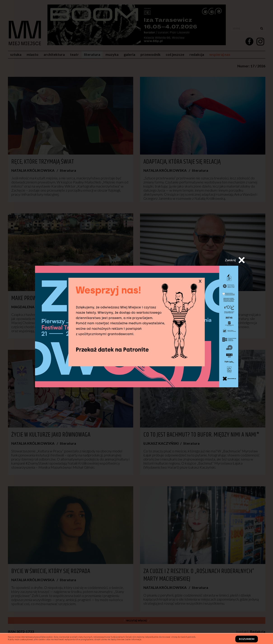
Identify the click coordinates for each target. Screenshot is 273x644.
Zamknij (235, 260)
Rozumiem (247, 639)
